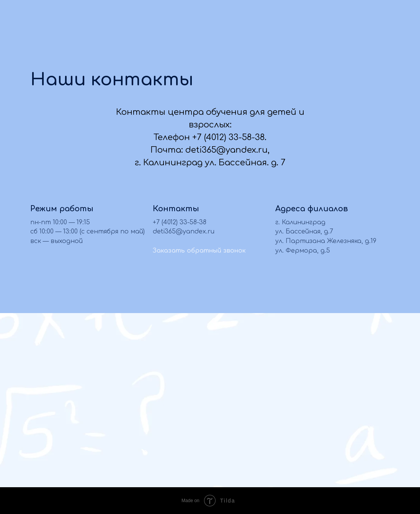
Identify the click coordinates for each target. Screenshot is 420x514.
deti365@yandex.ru (184, 232)
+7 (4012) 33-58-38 (180, 222)
